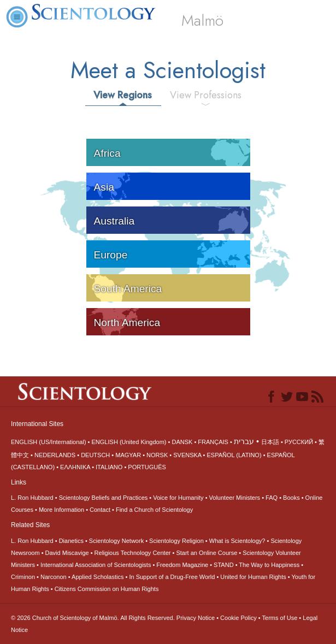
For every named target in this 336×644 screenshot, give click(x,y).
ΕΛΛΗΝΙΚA (75, 467)
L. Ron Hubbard (32, 498)
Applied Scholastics (98, 577)
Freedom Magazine (182, 565)
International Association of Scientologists (96, 565)
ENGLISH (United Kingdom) (129, 442)
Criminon (23, 577)
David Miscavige (67, 553)
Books (291, 498)
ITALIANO (109, 467)
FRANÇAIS (213, 442)
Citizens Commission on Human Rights (107, 589)
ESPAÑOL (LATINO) (234, 455)
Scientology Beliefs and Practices (104, 498)
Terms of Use (280, 618)
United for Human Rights (253, 577)
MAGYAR (128, 455)
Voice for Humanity (178, 498)
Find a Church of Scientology (154, 510)
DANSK (182, 442)
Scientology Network (116, 541)
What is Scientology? (237, 541)
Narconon (54, 577)
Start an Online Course (207, 553)
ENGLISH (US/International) (49, 442)
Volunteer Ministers (235, 498)
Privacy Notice (196, 618)
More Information (61, 510)
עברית (244, 441)
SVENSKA (187, 455)
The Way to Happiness (269, 565)
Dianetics (71, 541)
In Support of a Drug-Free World (172, 577)
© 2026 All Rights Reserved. (94, 618)
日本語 (270, 442)
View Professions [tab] (206, 95)
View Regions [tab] (123, 95)
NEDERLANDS (55, 455)
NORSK (157, 455)
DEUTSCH (95, 455)
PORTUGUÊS (147, 467)
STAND (223, 565)
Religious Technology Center (133, 553)
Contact (100, 510)
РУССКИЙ (299, 442)
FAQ (272, 498)
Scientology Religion (176, 541)
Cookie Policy (238, 618)
